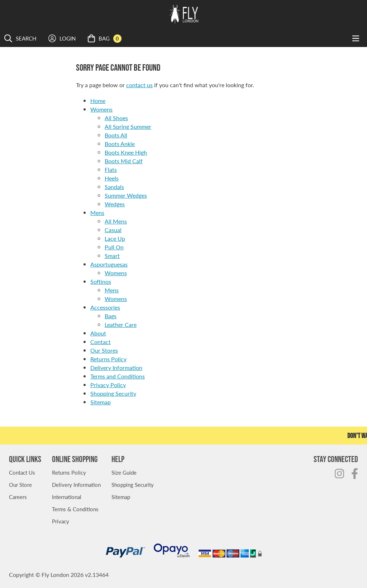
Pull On (114, 247)
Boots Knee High (126, 152)
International (67, 497)
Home (98, 101)
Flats (111, 170)
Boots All (116, 135)
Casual (113, 230)
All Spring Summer (128, 126)
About (98, 333)
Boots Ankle (120, 144)
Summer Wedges (126, 195)
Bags (111, 316)
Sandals (114, 187)
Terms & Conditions (75, 509)
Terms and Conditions (118, 376)
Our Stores (104, 350)
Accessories (105, 307)
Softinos (101, 281)
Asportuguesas (109, 264)
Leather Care (121, 324)
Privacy (61, 521)
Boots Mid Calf (124, 161)
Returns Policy (108, 359)
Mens (97, 213)
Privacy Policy (108, 385)
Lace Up (115, 238)
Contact (101, 342)
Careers (18, 497)
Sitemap (101, 402)
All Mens (116, 221)
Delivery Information (116, 368)
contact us (139, 85)
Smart (112, 256)
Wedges (115, 204)
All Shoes (116, 118)
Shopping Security (113, 393)
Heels (112, 178)
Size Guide (124, 472)
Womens (101, 109)
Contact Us (22, 472)
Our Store (20, 484)
